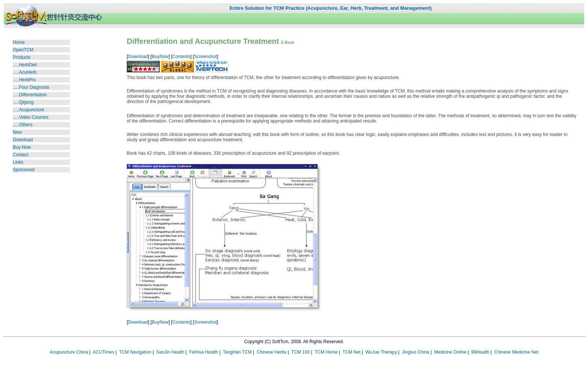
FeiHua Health (204, 352)
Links (18, 162)
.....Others (23, 125)
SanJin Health (170, 352)
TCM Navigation (135, 352)
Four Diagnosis (34, 87)
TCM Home (326, 352)
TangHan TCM (237, 352)
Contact (20, 155)
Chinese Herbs (272, 352)
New (17, 132)
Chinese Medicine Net (516, 352)
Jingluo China (416, 352)
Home (19, 42)
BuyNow (160, 57)
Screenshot (205, 57)
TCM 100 (301, 352)
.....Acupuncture (28, 110)
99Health (480, 352)
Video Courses (31, 117)
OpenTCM (23, 50)
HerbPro (28, 80)
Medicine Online (450, 352)
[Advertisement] (35, 220)
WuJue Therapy (381, 352)
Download (23, 140)
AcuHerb (28, 72)
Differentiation (33, 95)
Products (22, 57)
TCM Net (351, 352)
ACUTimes (103, 352)
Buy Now (22, 147)
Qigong (26, 102)
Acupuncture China (69, 352)
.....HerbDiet (25, 65)
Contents (181, 57)
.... (16, 102)
